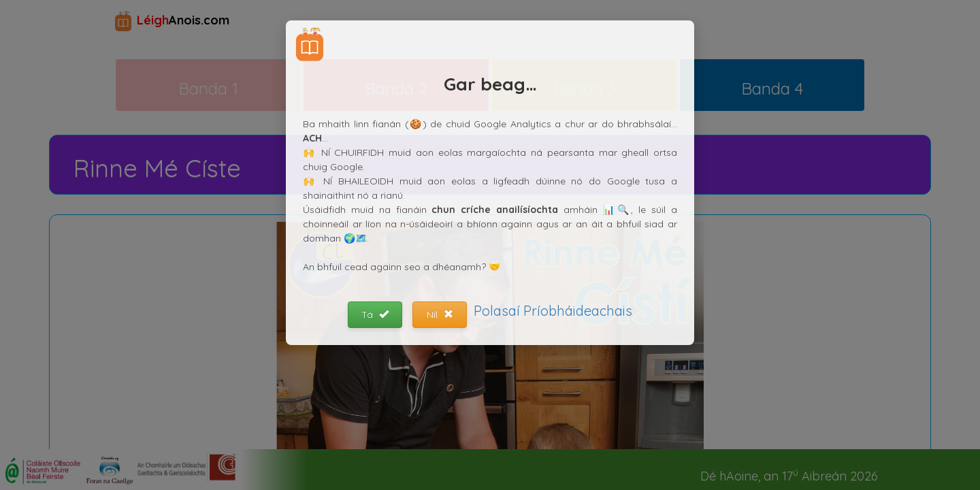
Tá (375, 314)
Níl (440, 314)
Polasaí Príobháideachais (553, 311)
